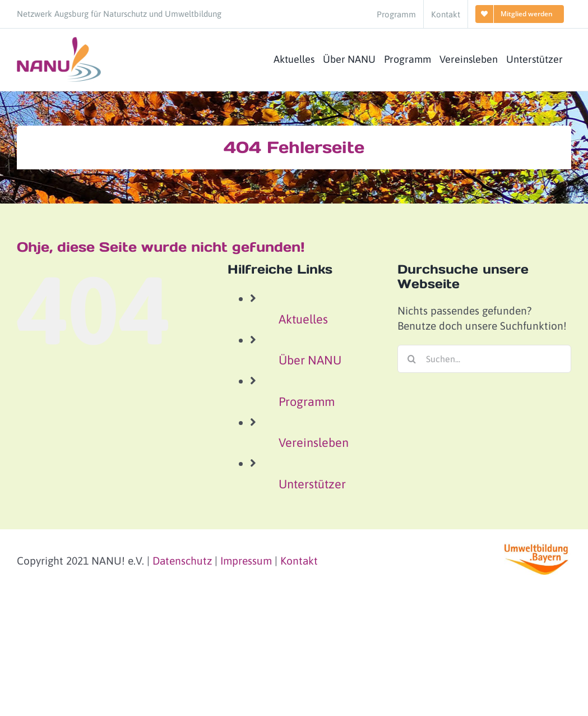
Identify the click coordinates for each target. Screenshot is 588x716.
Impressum (246, 561)
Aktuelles (303, 319)
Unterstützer (312, 484)
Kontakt (299, 561)
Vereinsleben (314, 443)
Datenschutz (182, 561)
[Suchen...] (484, 359)
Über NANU (310, 360)
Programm (307, 402)
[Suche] (411, 359)
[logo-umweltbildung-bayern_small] (538, 548)
